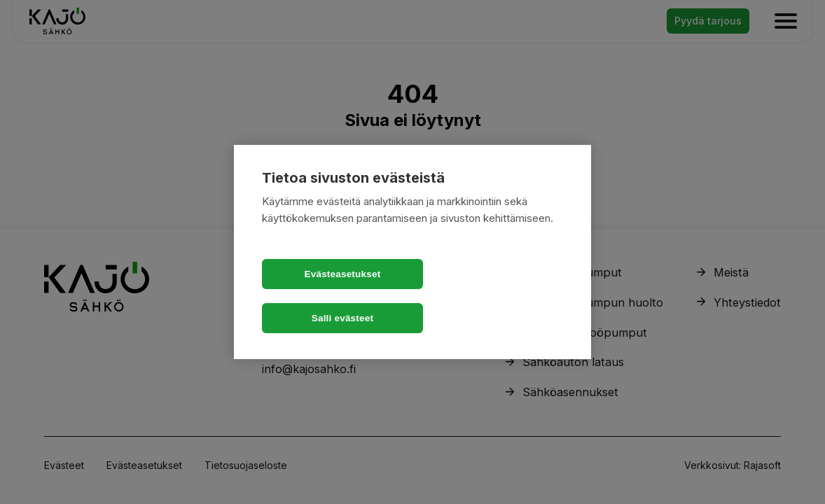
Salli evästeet (493, 296)
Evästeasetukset (332, 296)
